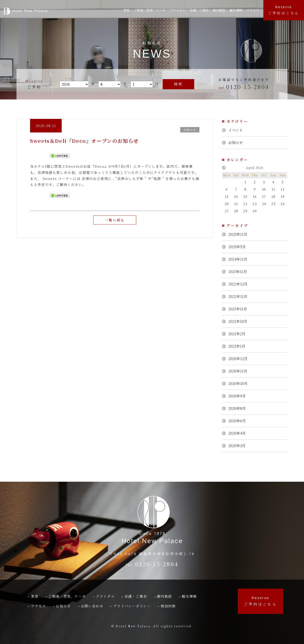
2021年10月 (239, 321)
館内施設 (221, 10)
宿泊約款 (168, 606)
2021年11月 (239, 309)
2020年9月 (238, 396)
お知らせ (236, 143)
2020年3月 (238, 445)
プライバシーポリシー (132, 606)
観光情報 (237, 10)
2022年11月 (239, 296)
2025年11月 (239, 234)
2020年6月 (238, 421)
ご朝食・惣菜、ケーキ (150, 10)
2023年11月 (239, 271)
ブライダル (179, 10)
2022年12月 (239, 284)
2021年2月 (238, 334)
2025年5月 (238, 247)
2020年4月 (238, 433)
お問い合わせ (92, 606)
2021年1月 (238, 346)
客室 (127, 10)
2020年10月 (239, 383)
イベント (236, 130)
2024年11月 (239, 259)
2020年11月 (239, 371)
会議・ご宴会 (136, 596)
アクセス (254, 10)
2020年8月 (238, 408)
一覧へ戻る (115, 220)
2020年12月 (239, 358)
